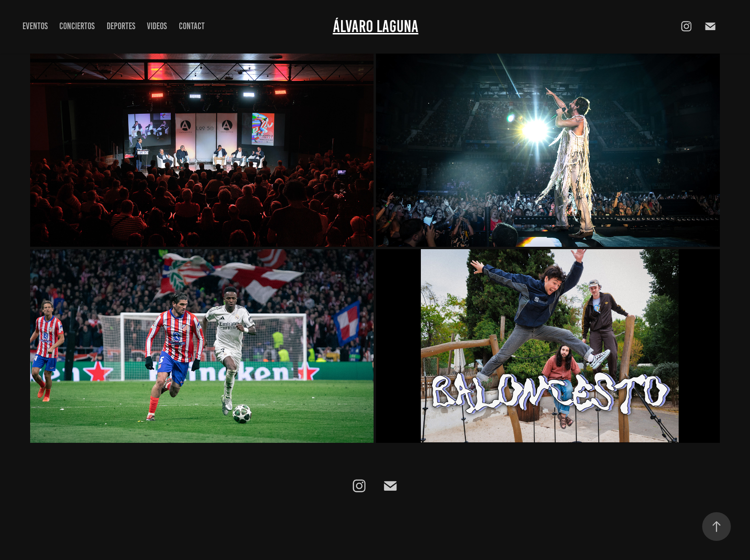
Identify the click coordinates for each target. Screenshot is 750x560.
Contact (192, 26)
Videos (157, 26)
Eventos (35, 26)
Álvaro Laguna (376, 26)
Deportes (121, 26)
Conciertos (77, 26)
